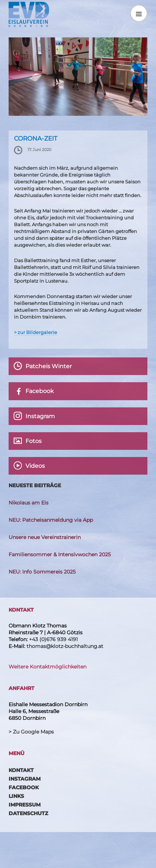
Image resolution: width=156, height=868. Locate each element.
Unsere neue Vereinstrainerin (45, 537)
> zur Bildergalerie (36, 332)
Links (16, 796)
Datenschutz (28, 813)
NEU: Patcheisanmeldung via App (51, 520)
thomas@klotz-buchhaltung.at (65, 646)
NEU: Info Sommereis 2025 (42, 572)
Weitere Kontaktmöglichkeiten (48, 667)
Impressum (25, 805)
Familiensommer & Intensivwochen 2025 (60, 554)
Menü (139, 13)
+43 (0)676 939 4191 (53, 639)
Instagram (25, 779)
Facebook (24, 787)
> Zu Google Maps (31, 732)
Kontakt (21, 770)
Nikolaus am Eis (29, 503)
